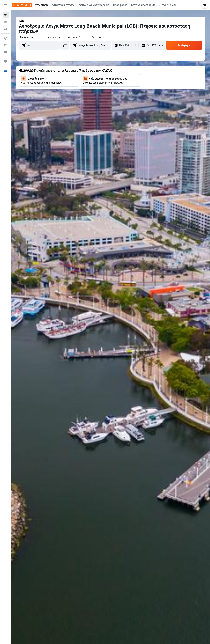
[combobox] (30, 37)
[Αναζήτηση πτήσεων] (6, 15)
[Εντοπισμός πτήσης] (6, 45)
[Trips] (6, 61)
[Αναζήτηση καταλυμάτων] (6, 22)
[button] (6, 5)
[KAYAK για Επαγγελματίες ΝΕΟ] (6, 52)
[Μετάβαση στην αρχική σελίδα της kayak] (22, 5)
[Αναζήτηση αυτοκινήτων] (6, 29)
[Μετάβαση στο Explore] (6, 38)
